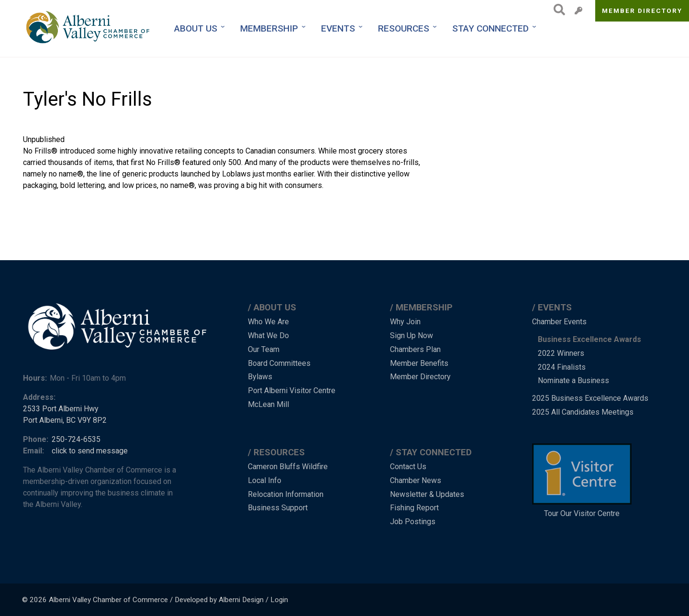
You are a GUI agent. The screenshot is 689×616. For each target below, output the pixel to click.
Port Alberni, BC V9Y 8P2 (65, 420)
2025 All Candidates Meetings (583, 412)
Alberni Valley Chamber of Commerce (108, 600)
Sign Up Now (411, 335)
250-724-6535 (76, 439)
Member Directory (642, 11)
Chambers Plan (415, 349)
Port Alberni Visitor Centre (292, 390)
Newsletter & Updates (427, 494)
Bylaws (260, 377)
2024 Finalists (562, 367)
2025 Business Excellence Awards (590, 398)
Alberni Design (241, 600)
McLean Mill (268, 404)
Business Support (278, 508)
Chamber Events (559, 322)
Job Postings (413, 522)
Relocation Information (286, 494)
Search (557, 10)
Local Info (265, 480)
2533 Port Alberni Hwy (61, 409)
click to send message (90, 451)
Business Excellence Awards (589, 339)
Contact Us (408, 467)
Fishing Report (414, 508)
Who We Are (268, 322)
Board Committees (279, 363)
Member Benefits (419, 363)
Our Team (264, 349)
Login (279, 600)
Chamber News (416, 480)
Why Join (405, 322)
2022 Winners (561, 353)
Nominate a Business (573, 380)
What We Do (268, 335)
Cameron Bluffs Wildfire (288, 467)
